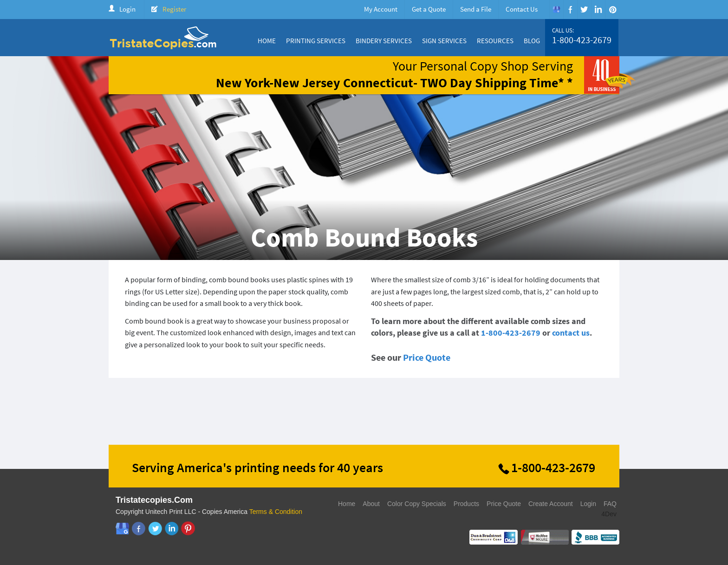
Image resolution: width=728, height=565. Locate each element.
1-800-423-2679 (582, 40)
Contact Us (522, 9)
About (371, 504)
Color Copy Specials (417, 504)
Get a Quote (429, 9)
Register (174, 9)
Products (466, 504)
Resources (495, 41)
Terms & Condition (276, 512)
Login (127, 9)
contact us (571, 333)
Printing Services (316, 41)
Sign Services (444, 41)
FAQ (610, 504)
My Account (381, 9)
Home (267, 41)
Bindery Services (384, 41)
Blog (532, 41)
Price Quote (427, 357)
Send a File (476, 9)
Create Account (551, 504)
